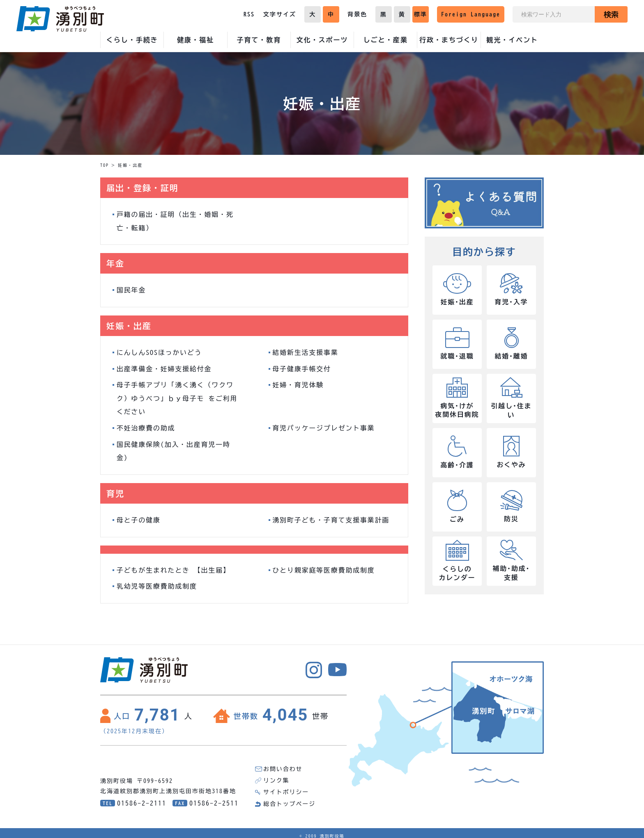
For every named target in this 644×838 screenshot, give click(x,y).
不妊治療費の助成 (146, 426)
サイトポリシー (286, 788)
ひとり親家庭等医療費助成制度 (324, 567)
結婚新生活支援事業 (306, 352)
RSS (249, 14)
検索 (611, 14)
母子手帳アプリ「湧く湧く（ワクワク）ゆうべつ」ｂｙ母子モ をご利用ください (178, 397)
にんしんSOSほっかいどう (160, 352)
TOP (105, 165)
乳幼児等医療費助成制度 (157, 583)
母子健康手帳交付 (302, 368)
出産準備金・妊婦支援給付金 (165, 368)
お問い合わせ (283, 765)
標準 (421, 14)
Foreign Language (471, 14)
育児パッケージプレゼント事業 (324, 426)
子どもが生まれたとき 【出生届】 (174, 567)
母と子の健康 (139, 517)
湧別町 (60, 19)
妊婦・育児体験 (299, 384)
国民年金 (131, 290)
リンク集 (276, 777)
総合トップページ (290, 800)
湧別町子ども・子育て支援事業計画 (332, 517)
